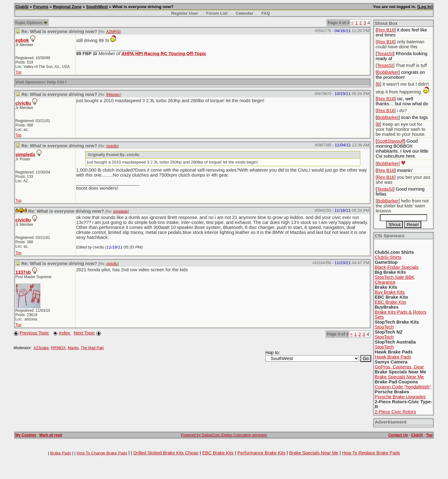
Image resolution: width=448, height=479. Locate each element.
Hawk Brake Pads (393, 357)
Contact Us (398, 435)
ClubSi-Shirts (388, 257)
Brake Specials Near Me (399, 377)
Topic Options (31, 23)
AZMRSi (113, 32)
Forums (41, 7)
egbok (22, 40)
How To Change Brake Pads (102, 453)
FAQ (266, 13)
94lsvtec (113, 95)
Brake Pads (61, 453)
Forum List (217, 13)
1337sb (23, 272)
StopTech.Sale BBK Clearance (394, 280)
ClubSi (22, 7)
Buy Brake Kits (390, 292)
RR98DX (58, 348)
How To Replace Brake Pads (371, 453)
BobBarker (388, 72)
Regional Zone (67, 7)
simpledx (26, 154)
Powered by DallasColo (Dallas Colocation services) (224, 435)
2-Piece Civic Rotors (395, 412)
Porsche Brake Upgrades (400, 397)
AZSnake (41, 348)
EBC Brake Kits (390, 302)
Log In (425, 7)
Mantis (73, 348)
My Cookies (26, 435)
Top (19, 72)
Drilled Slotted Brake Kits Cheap (166, 453)
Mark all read (51, 435)
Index (65, 333)
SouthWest (97, 7)
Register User (185, 13)
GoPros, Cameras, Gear (399, 367)
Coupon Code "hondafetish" (403, 387)
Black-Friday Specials (397, 267)
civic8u (23, 103)
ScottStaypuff (391, 141)
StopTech (384, 327)
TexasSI (385, 54)
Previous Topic (34, 333)
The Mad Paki (92, 348)
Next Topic (84, 333)
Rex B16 (386, 30)
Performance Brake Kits (261, 453)
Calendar (244, 13)
